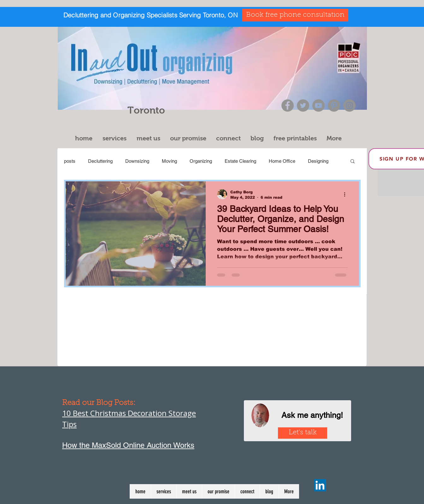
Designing (318, 161)
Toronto (146, 110)
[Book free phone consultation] (295, 15)
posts (70, 161)
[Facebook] (288, 105)
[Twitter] (303, 105)
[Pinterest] (334, 105)
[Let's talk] (303, 433)
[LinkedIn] (320, 485)
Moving (169, 161)
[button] (116, 138)
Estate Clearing (240, 161)
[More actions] (347, 194)
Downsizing (137, 161)
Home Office (282, 161)
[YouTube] (318, 105)
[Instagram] (349, 105)
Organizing (201, 161)
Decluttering (100, 161)
